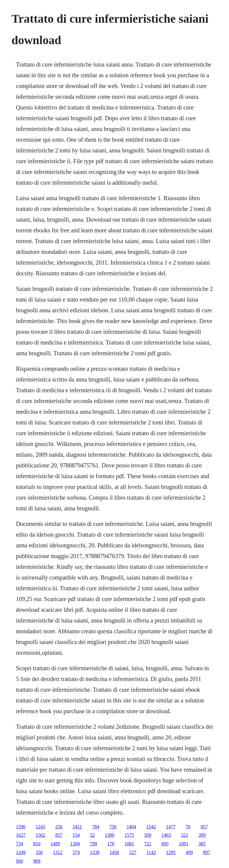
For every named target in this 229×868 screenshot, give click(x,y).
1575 (129, 835)
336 (39, 852)
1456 (114, 852)
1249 (21, 852)
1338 (95, 852)
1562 (40, 835)
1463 (166, 835)
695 (165, 844)
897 (207, 852)
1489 (55, 844)
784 (96, 827)
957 (204, 827)
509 (148, 835)
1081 (129, 844)
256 (59, 827)
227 (133, 852)
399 (202, 835)
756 (113, 827)
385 (202, 844)
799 (93, 844)
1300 (109, 835)
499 (189, 852)
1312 (58, 852)
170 (111, 844)
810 (37, 844)
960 (19, 861)
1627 (21, 835)
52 (92, 835)
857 (59, 835)
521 (185, 835)
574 (76, 852)
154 (76, 835)
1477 (171, 827)
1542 (151, 827)
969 (37, 861)
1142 (151, 852)
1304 (75, 844)
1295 (171, 852)
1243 (40, 827)
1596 (21, 827)
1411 (77, 827)
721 (148, 844)
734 (19, 844)
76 (188, 827)
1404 (131, 827)
